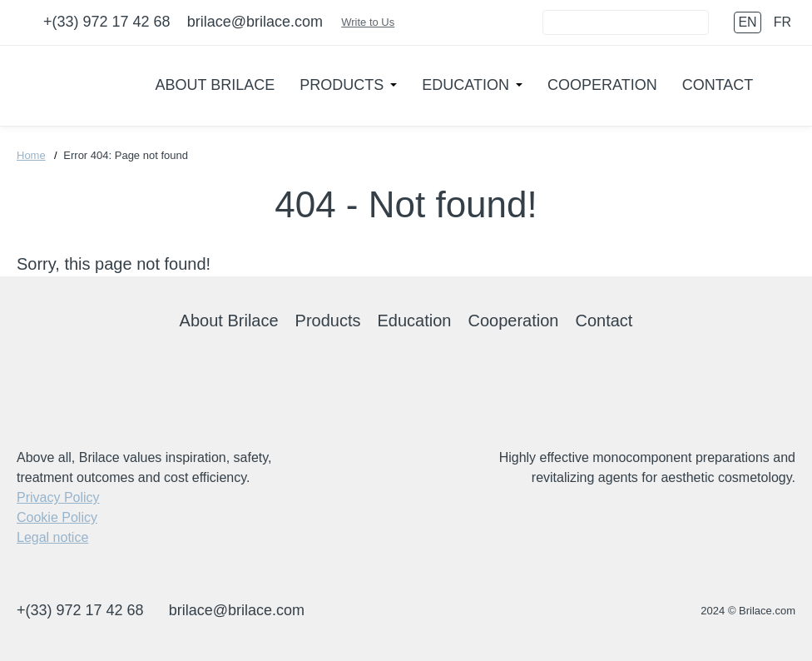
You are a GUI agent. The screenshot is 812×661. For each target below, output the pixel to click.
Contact (718, 85)
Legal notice (52, 537)
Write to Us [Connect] (376, 22)
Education (465, 85)
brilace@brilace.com (255, 22)
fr (782, 22)
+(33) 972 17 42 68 (107, 22)
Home (31, 155)
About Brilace (215, 85)
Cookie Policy (57, 517)
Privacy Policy (58, 497)
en (747, 22)
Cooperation (602, 85)
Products (342, 85)
